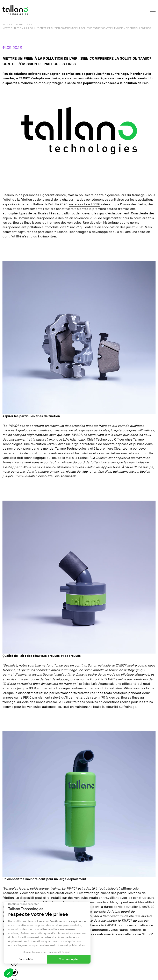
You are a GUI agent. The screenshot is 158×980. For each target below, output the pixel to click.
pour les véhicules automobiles (38, 707)
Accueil (8, 24)
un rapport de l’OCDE (85, 204)
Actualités (23, 24)
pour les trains (142, 702)
